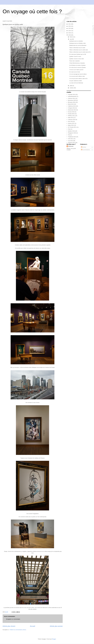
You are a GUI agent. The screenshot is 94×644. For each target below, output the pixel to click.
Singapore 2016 (72, 133)
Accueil (33, 626)
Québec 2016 (71, 131)
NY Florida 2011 (72, 127)
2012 (70, 26)
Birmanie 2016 (72, 102)
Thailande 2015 (72, 137)
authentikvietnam (72, 96)
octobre (72, 88)
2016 (70, 35)
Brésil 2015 (71, 104)
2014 (70, 31)
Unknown (71, 146)
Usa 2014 (70, 141)
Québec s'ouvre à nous (75, 56)
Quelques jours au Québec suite (77, 43)
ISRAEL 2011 (71, 116)
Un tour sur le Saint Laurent (76, 70)
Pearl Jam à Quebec (75, 61)
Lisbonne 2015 (72, 120)
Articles (84, 147)
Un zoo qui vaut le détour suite (77, 76)
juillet (71, 86)
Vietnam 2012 (71, 143)
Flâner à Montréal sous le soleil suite (79, 50)
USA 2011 (71, 139)
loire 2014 (70, 121)
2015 (70, 33)
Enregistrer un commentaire (13, 619)
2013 (70, 28)
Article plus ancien (56, 626)
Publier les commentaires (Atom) (18, 630)
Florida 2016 (71, 114)
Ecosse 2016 (71, 112)
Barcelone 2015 (72, 100)
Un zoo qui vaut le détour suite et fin (78, 79)
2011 (70, 24)
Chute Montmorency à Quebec (77, 63)
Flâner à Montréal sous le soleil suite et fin (80, 52)
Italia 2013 (71, 118)
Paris (69, 129)
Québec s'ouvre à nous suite (77, 59)
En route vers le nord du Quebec (78, 67)
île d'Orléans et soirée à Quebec (77, 65)
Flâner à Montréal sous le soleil (77, 48)
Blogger (54, 639)
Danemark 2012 (72, 110)
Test (69, 135)
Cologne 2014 (72, 108)
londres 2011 (71, 123)
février (71, 37)
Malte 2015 (71, 125)
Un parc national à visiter (76, 81)
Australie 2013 (72, 95)
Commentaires (85, 150)
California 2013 (72, 106)
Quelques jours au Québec (76, 41)
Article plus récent (9, 626)
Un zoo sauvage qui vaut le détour (78, 74)
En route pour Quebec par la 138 (78, 54)
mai (71, 39)
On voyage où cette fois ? (32, 11)
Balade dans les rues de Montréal (78, 45)
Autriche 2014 (71, 98)
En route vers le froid (75, 72)
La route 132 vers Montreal (76, 83)
